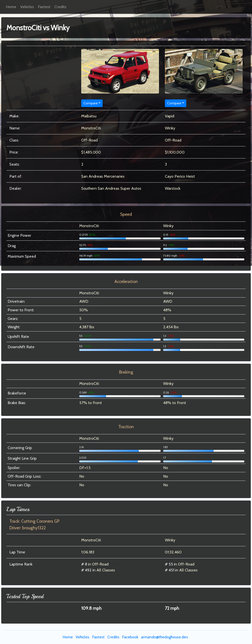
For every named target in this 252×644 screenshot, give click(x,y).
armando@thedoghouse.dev (165, 637)
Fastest (44, 7)
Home (11, 7)
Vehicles (27, 7)
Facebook (130, 637)
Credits (60, 7)
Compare (91, 103)
